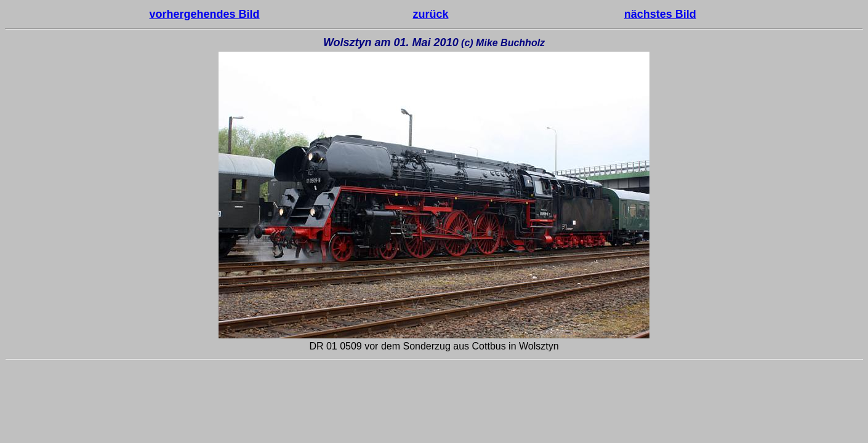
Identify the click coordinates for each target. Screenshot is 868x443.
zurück (430, 14)
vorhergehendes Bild (205, 14)
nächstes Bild (660, 14)
